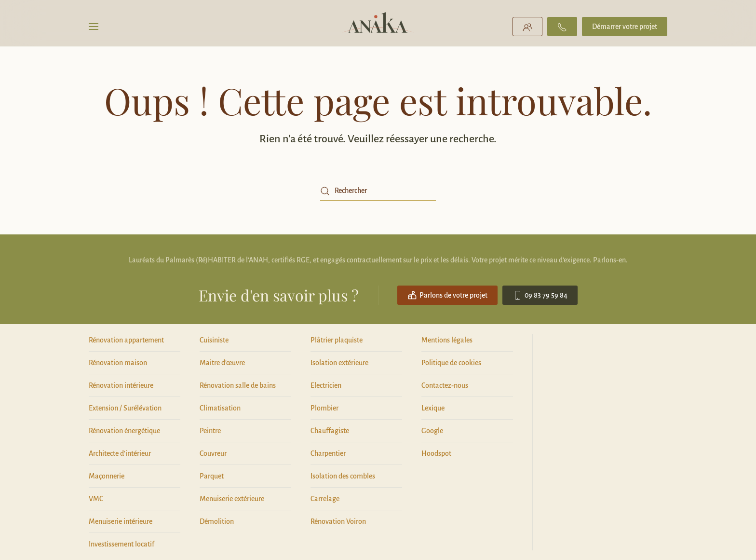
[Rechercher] (378, 191)
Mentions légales (447, 340)
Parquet (212, 476)
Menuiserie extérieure (232, 499)
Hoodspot (436, 453)
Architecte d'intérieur (120, 453)
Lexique (433, 408)
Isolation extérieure (339, 363)
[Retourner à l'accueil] (378, 27)
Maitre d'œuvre (222, 363)
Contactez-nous (445, 385)
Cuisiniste (214, 340)
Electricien (326, 385)
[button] (94, 27)
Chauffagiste (330, 431)
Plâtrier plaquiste (337, 340)
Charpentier (328, 453)
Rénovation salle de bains (238, 385)
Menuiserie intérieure (121, 521)
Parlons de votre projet (447, 295)
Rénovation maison (118, 363)
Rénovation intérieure (121, 385)
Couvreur (213, 453)
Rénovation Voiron (338, 521)
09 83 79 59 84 (540, 295)
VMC (96, 499)
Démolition (217, 521)
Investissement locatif (121, 544)
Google (432, 431)
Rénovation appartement (126, 340)
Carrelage (325, 499)
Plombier (324, 408)
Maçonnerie (107, 476)
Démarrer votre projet (625, 27)
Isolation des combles (343, 476)
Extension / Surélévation (125, 408)
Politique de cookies (451, 363)
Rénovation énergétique (124, 431)
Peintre (210, 431)
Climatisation (220, 408)
